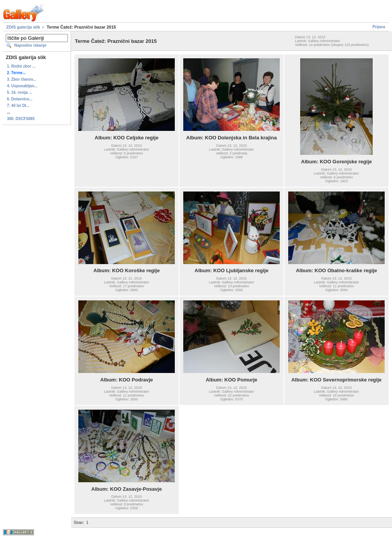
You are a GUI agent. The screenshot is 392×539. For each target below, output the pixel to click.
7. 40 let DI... (18, 106)
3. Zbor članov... (21, 79)
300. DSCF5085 (21, 119)
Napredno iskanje (30, 45)
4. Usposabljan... (22, 86)
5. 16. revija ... (19, 92)
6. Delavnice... (20, 99)
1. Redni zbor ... (21, 66)
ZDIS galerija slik (23, 27)
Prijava (379, 27)
